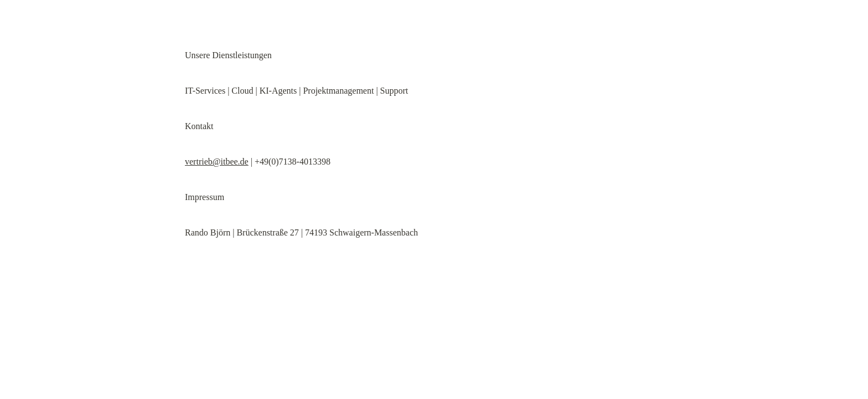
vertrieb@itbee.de (217, 162)
